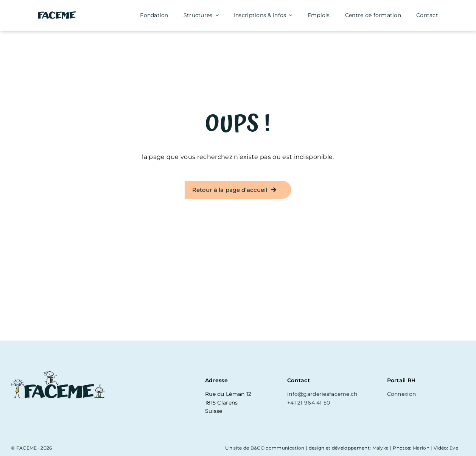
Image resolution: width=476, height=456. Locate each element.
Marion (421, 448)
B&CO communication (278, 448)
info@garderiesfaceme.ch (322, 394)
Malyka (381, 448)
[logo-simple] (57, 14)
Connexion (402, 394)
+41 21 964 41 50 (309, 403)
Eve (454, 448)
